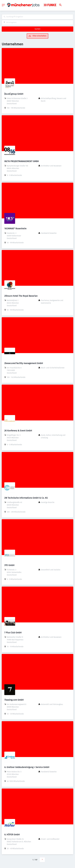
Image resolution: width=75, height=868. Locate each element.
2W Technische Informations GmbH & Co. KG (26, 498)
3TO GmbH (9, 565)
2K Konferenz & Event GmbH (18, 431)
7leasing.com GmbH (14, 700)
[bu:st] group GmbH (14, 94)
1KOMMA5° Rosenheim (15, 229)
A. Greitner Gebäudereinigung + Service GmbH (27, 767)
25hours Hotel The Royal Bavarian (21, 296)
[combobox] (37, 17)
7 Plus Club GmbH (13, 633)
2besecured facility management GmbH (24, 363)
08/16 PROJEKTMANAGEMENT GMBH (22, 161)
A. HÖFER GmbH (12, 835)
